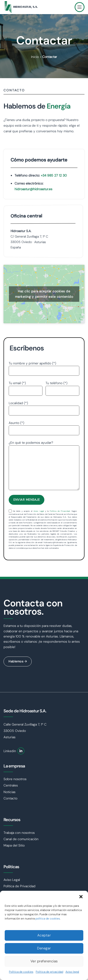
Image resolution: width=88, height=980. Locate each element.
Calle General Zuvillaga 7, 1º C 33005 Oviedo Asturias (25, 731)
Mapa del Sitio (14, 845)
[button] (81, 897)
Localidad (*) (44, 407)
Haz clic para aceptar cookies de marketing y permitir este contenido (44, 294)
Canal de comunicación (21, 839)
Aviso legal (72, 972)
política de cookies (48, 919)
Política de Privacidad (60, 511)
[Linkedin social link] (21, 751)
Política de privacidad (49, 972)
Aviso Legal (39, 511)
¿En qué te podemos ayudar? (44, 455)
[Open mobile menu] (80, 7)
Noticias (10, 792)
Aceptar (44, 935)
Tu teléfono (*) (62, 387)
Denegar (44, 948)
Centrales (11, 785)
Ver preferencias (44, 961)
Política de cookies (21, 972)
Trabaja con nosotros (19, 833)
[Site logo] (21, 7)
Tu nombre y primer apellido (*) (44, 367)
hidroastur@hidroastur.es (33, 189)
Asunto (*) (44, 426)
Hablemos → (18, 661)
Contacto (10, 798)
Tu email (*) (26, 387)
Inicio (35, 57)
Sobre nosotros (15, 779)
